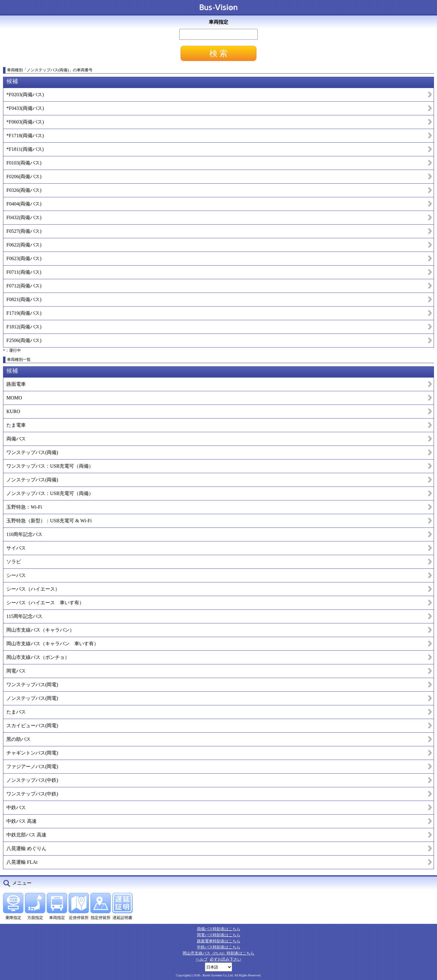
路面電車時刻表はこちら (219, 941)
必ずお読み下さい (225, 959)
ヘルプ (202, 959)
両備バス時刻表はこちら (219, 929)
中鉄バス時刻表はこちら (219, 947)
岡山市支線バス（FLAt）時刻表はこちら (219, 953)
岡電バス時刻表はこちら (219, 935)
